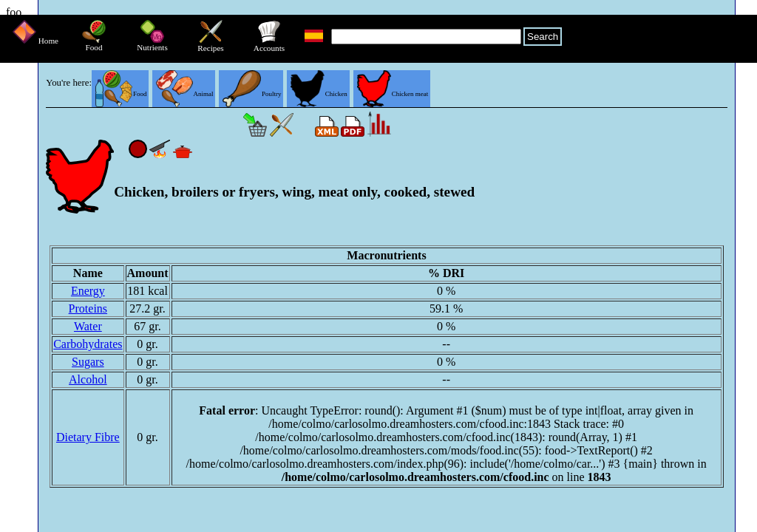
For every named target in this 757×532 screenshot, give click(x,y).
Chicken (319, 94)
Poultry (252, 94)
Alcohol (88, 379)
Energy (88, 291)
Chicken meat (393, 94)
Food (94, 44)
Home (35, 41)
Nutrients (152, 44)
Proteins (88, 308)
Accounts (269, 44)
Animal (184, 94)
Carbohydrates (88, 344)
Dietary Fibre (88, 437)
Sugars (88, 362)
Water (88, 326)
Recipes (210, 44)
